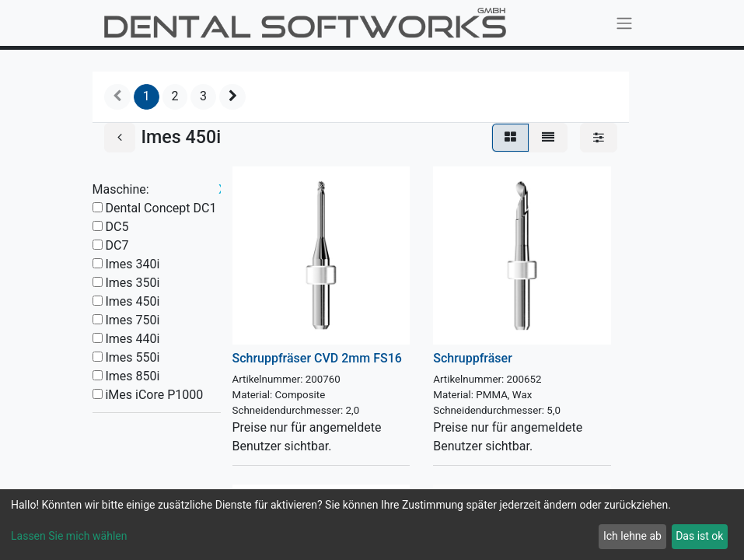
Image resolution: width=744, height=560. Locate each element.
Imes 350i (132, 283)
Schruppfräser (473, 358)
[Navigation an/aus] (624, 23)
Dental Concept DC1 (161, 208)
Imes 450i (132, 301)
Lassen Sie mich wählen (69, 536)
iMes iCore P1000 (154, 395)
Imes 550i (132, 357)
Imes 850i (132, 376)
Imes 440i (132, 339)
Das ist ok (699, 536)
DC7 (117, 245)
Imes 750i (132, 320)
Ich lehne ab (632, 536)
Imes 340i (132, 264)
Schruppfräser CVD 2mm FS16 (317, 358)
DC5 (117, 227)
